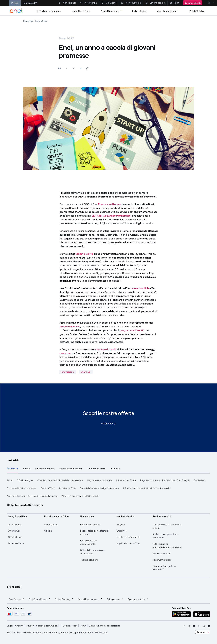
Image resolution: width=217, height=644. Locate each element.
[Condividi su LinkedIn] (80, 68)
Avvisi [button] (10, 480)
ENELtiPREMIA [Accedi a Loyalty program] (196, 11)
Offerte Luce (15, 525)
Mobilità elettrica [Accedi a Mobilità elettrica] (168, 11)
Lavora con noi (155, 3)
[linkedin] (199, 626)
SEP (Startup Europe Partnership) (111, 216)
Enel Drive (122, 531)
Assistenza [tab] (12, 468)
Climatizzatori (51, 525)
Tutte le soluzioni (89, 560)
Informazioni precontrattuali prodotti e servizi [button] (147, 488)
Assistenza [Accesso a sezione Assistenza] (89, 3)
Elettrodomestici (161, 554)
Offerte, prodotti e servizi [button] (25, 505)
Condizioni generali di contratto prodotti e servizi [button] (32, 496)
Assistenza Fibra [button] (67, 488)
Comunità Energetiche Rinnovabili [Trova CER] (164, 568)
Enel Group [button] (17, 599)
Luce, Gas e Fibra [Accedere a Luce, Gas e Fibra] (81, 11)
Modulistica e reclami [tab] (71, 469)
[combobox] (203, 632)
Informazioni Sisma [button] (126, 480)
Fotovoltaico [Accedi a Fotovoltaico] (139, 11)
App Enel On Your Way (128, 543)
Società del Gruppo (47, 626)
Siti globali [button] (14, 587)
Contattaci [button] (199, 480)
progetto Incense (70, 327)
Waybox (121, 525)
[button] (59, 68)
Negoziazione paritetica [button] (100, 480)
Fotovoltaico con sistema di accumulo (95, 533)
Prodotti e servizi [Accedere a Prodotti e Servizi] (111, 11)
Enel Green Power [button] (39, 599)
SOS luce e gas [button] (25, 480)
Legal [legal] (10, 626)
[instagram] (204, 626)
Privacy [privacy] (30, 626)
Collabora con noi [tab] (45, 469)
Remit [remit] (83, 626)
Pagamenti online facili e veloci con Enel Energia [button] (165, 480)
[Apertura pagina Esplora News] (41, 21)
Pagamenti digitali (162, 560)
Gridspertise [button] (115, 599)
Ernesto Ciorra (84, 254)
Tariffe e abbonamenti (128, 537)
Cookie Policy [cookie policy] (70, 626)
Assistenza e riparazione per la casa (165, 536)
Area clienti (193, 3)
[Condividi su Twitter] (73, 68)
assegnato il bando (105, 349)
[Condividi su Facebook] (66, 68)
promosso (65, 353)
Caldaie (48, 531)
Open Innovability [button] (138, 599)
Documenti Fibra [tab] (96, 469)
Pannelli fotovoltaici (90, 525)
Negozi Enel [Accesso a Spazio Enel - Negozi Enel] (67, 3)
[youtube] (194, 626)
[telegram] (209, 626)
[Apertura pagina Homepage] (28, 21)
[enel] (16, 11)
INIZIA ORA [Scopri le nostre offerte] (108, 424)
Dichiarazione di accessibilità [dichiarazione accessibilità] (105, 626)
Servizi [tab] (27, 469)
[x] (189, 626)
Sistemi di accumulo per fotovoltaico (93, 552)
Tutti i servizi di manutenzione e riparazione (167, 546)
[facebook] (184, 626)
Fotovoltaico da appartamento (88, 542)
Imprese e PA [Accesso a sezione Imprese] (30, 3)
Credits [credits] (19, 626)
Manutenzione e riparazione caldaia (167, 526)
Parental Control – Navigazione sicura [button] (99, 488)
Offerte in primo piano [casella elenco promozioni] (49, 11)
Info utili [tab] (115, 469)
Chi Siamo (109, 3)
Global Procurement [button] (90, 599)
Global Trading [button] (64, 599)
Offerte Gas (14, 531)
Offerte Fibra (15, 537)
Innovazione (67, 372)
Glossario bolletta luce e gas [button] (22, 488)
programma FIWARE (132, 330)
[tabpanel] (109, 488)
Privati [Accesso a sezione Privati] (15, 3)
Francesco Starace (110, 204)
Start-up (86, 372)
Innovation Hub (140, 288)
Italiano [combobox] (201, 632)
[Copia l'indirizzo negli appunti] (87, 68)
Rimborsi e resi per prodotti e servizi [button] (81, 496)
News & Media (131, 3)
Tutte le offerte (16, 543)
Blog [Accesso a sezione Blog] (175, 3)
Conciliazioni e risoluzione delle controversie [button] (60, 480)
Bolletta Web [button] (48, 488)
